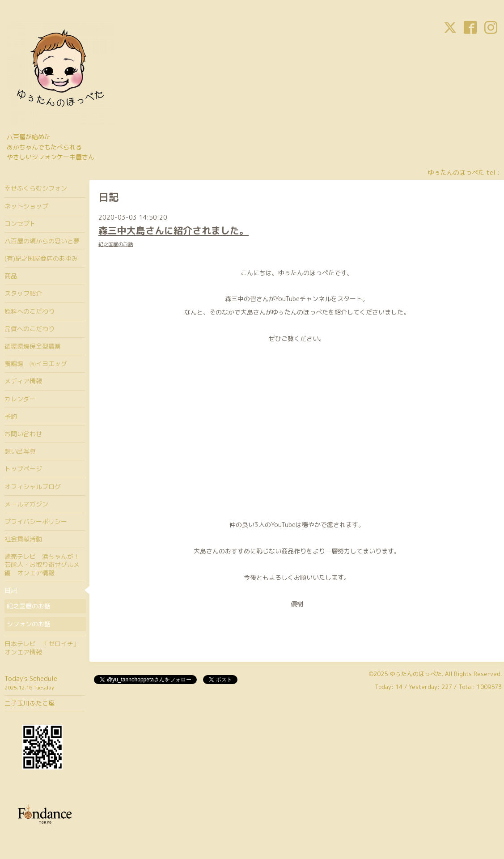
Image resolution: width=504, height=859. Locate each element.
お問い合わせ (23, 434)
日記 (11, 590)
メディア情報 (23, 381)
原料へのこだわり (30, 311)
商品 (11, 276)
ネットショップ (26, 206)
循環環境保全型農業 (33, 346)
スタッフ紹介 (23, 293)
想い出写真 (20, 451)
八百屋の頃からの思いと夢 (42, 241)
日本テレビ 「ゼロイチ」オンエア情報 (42, 648)
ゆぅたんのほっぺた (416, 674)
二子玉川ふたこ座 (30, 703)
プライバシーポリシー (36, 521)
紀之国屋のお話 (116, 244)
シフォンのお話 (29, 624)
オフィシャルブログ (33, 487)
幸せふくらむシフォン (36, 188)
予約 (11, 416)
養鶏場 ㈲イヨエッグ (36, 364)
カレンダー (20, 399)
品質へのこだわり (30, 329)
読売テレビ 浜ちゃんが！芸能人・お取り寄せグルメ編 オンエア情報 (42, 564)
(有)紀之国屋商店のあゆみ (41, 258)
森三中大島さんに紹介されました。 (174, 230)
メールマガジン (26, 504)
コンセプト (20, 223)
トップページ (23, 469)
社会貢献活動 (23, 539)
